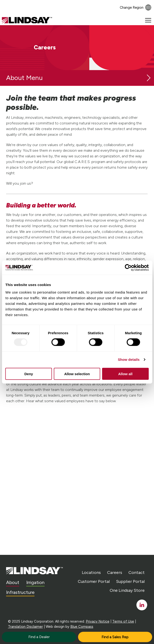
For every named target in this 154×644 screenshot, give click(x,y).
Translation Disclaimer (25, 627)
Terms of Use (123, 621)
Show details (129, 360)
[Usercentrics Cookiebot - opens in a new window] (128, 268)
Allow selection (77, 374)
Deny (29, 374)
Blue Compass (82, 627)
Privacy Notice (98, 621)
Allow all (125, 374)
